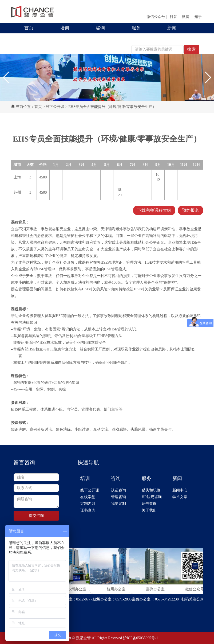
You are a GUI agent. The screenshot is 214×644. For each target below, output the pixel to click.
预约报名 (191, 210)
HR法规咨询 (152, 497)
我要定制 (118, 504)
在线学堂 (88, 497)
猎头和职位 (151, 490)
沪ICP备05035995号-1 (140, 638)
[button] (6, 77)
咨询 (100, 28)
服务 (136, 28)
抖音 (173, 17)
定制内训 (88, 504)
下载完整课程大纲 (154, 210)
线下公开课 (55, 107)
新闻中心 (180, 490)
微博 (186, 17)
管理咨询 (118, 497)
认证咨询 (118, 490)
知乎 (198, 17)
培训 (65, 28)
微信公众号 (156, 17)
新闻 (172, 28)
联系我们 (33, 39)
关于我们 (149, 510)
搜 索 (192, 49)
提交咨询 (36, 516)
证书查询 (88, 510)
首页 (29, 28)
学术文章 (180, 497)
